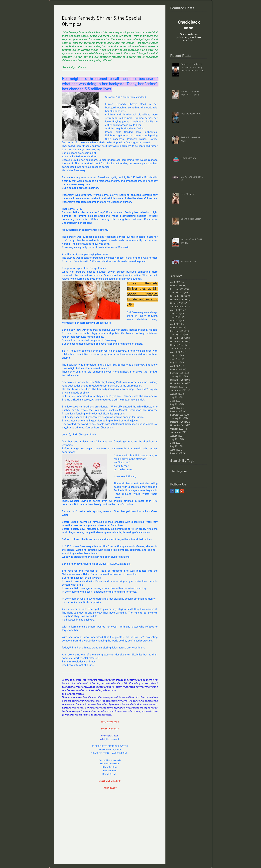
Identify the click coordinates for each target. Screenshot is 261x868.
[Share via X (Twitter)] (72, 799)
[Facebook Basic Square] (172, 491)
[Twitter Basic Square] (177, 491)
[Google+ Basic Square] (182, 491)
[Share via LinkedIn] (80, 799)
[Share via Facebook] (64, 799)
